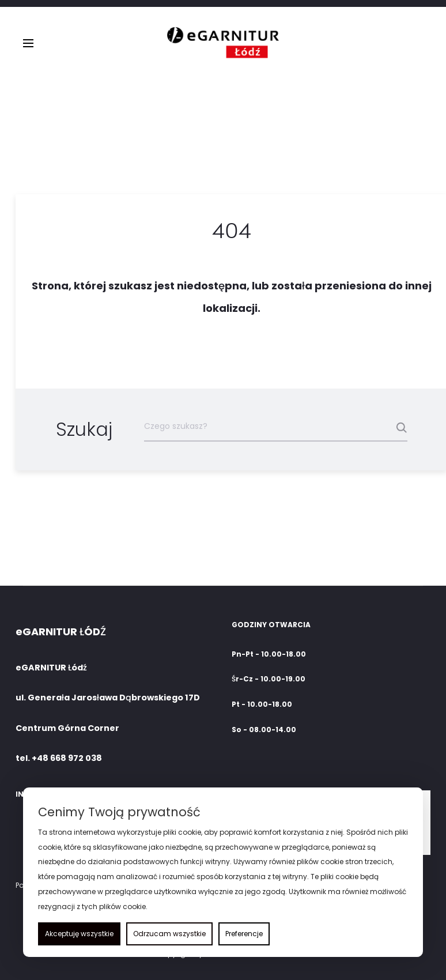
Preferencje (244, 934)
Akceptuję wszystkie (79, 934)
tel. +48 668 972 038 (59, 758)
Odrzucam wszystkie (169, 934)
